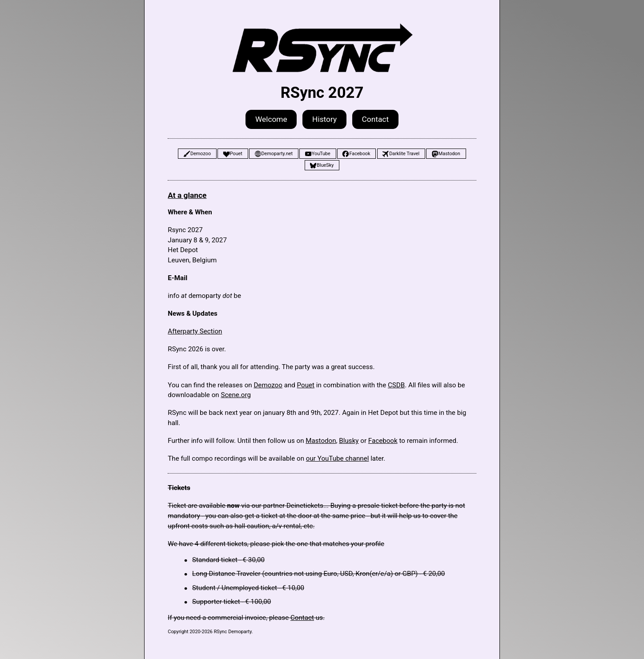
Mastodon (321, 441)
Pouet (306, 385)
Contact (302, 618)
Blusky (349, 441)
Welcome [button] (271, 119)
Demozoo (268, 385)
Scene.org (236, 395)
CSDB (396, 385)
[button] (197, 154)
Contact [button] (376, 119)
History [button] (324, 119)
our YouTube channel (338, 458)
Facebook (383, 441)
